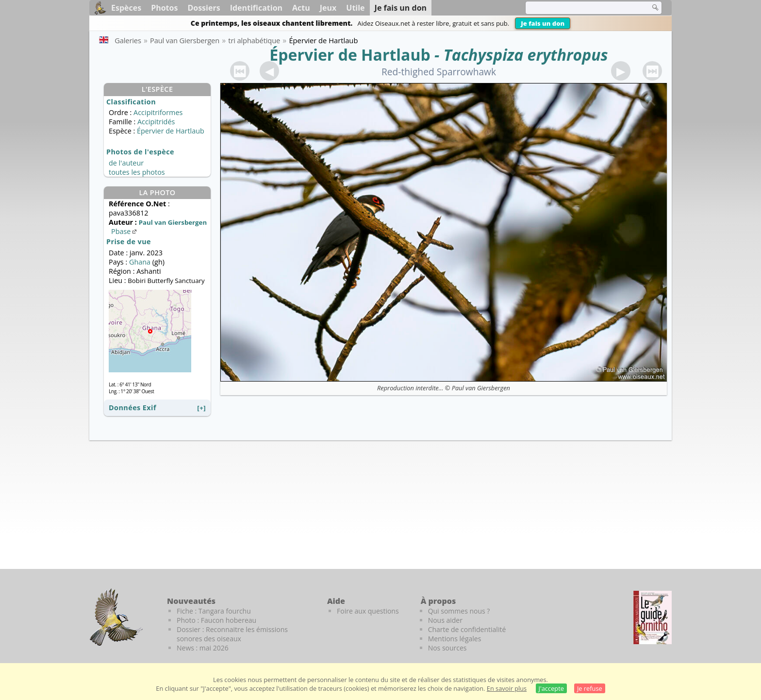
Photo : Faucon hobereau (216, 620)
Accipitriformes (158, 112)
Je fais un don (543, 23)
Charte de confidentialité (467, 629)
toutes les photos (137, 172)
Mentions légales (455, 639)
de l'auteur (126, 163)
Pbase (125, 231)
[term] (581, 8)
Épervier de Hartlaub (350, 55)
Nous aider (445, 620)
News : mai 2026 (203, 648)
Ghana (140, 262)
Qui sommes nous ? (459, 611)
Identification (256, 8)
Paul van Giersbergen (481, 388)
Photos (164, 8)
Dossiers (204, 8)
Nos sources (447, 648)
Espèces (126, 8)
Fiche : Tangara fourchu (214, 611)
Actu (301, 8)
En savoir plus (507, 688)
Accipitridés (156, 122)
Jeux (328, 8)
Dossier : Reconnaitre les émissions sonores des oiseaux (232, 634)
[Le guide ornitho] (653, 617)
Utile (355, 8)
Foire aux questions (368, 611)
